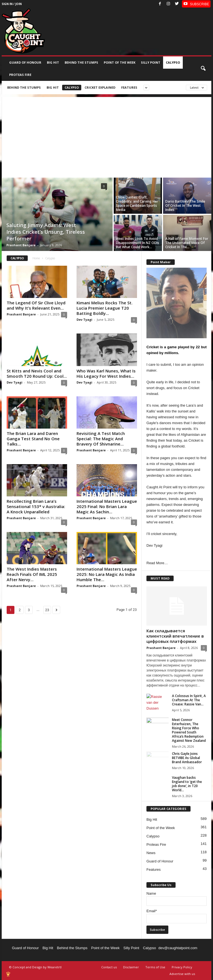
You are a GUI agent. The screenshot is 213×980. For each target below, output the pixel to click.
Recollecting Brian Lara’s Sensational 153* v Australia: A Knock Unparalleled (36, 506)
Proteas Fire (20, 75)
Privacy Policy (182, 967)
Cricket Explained (100, 87)
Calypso (173, 62)
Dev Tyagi (84, 319)
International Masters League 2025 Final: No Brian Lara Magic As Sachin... (107, 506)
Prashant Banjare (21, 245)
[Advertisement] (106, 136)
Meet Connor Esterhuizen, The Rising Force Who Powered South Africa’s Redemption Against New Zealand (189, 730)
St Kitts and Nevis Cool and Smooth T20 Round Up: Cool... (37, 373)
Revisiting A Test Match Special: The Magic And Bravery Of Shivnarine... (101, 439)
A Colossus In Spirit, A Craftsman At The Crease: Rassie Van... (189, 700)
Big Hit (53, 62)
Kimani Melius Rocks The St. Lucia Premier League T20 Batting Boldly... (105, 308)
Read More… (157, 563)
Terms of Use (155, 967)
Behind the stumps (81, 62)
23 (47, 610)
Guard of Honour (25, 62)
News (151, 853)
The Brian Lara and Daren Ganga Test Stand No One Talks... (33, 439)
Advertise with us (182, 974)
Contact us (109, 967)
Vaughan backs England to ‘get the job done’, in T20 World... (187, 784)
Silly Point (151, 62)
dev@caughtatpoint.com (178, 948)
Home (36, 258)
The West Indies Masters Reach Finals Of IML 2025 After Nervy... (32, 574)
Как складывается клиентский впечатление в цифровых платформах (175, 636)
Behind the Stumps (72, 948)
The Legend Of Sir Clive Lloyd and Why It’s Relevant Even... (36, 305)
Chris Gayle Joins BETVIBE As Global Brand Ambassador (187, 758)
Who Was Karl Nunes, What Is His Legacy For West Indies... (106, 373)
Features (129, 87)
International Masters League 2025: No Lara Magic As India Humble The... (107, 574)
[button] (203, 69)
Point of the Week (120, 62)
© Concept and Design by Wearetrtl (35, 967)
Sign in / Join (12, 4)
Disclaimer (131, 967)
